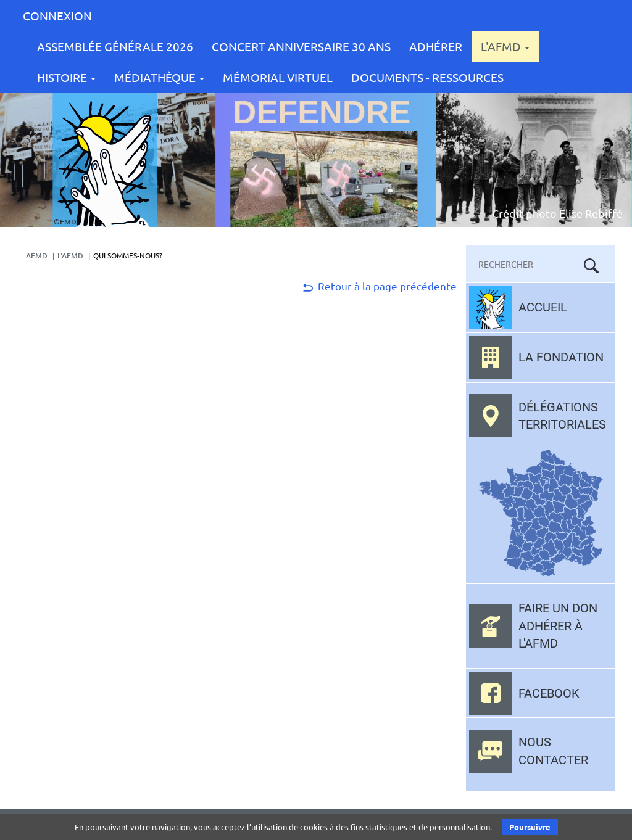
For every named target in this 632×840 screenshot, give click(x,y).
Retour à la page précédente (379, 286)
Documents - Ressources (427, 77)
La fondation (561, 357)
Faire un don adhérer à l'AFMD (558, 626)
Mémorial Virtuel (278, 77)
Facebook (549, 693)
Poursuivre (530, 827)
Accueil (543, 307)
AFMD (37, 256)
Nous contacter (553, 751)
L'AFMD (505, 46)
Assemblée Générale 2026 (115, 46)
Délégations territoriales (562, 416)
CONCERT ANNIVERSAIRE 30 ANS (301, 46)
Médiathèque (159, 77)
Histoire (66, 77)
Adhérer (436, 46)
